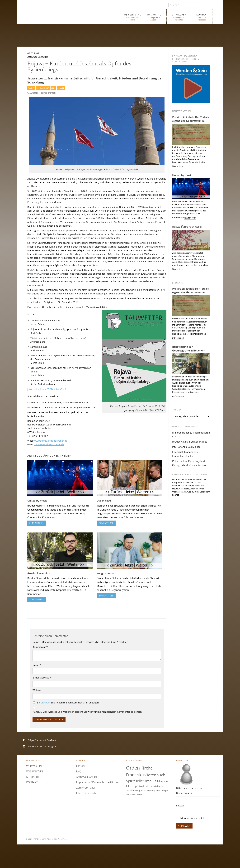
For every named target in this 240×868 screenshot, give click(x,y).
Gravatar (45, 703)
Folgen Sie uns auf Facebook (42, 740)
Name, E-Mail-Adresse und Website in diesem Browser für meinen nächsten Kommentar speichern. (87, 712)
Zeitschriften (48, 93)
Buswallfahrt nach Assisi (187, 227)
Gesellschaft (43, 88)
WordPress (63, 839)
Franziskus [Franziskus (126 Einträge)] (136, 775)
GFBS (53, 88)
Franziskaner (64, 15)
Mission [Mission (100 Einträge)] (163, 781)
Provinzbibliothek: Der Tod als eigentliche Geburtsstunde (191, 119)
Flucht (31, 88)
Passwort (181, 805)
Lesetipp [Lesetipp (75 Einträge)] (151, 790)
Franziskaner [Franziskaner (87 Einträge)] (156, 786)
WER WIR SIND (133, 17)
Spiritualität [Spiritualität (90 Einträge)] (141, 786)
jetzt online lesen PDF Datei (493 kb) (47, 389)
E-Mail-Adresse (42, 678)
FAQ (79, 771)
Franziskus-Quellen (183, 456)
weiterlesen (178, 338)
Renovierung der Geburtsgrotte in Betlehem (189, 349)
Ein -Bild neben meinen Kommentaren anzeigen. (68, 702)
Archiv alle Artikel (87, 777)
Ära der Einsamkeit (39, 573)
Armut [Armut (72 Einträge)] (159, 791)
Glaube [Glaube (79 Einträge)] (130, 790)
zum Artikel (37, 523)
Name (37, 665)
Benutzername (184, 793)
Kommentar (40, 647)
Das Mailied (104, 501)
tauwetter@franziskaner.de (49, 444)
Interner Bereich (86, 793)
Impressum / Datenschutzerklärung (98, 782)
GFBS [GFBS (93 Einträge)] (130, 786)
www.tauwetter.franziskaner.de (50, 441)
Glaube (61, 88)
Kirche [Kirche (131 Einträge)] (147, 768)
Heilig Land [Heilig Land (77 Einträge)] (140, 790)
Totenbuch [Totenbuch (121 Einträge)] (156, 775)
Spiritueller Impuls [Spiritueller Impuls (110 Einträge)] (141, 781)
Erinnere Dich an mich (191, 818)
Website (37, 690)
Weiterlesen (178, 166)
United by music (37, 501)
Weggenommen (106, 573)
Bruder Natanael (181, 442)
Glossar (81, 766)
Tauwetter (33, 93)
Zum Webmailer (86, 788)
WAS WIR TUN (155, 17)
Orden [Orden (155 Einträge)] (133, 768)
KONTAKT (202, 17)
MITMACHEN (179, 17)
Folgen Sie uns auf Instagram (42, 746)
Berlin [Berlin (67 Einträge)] (140, 795)
